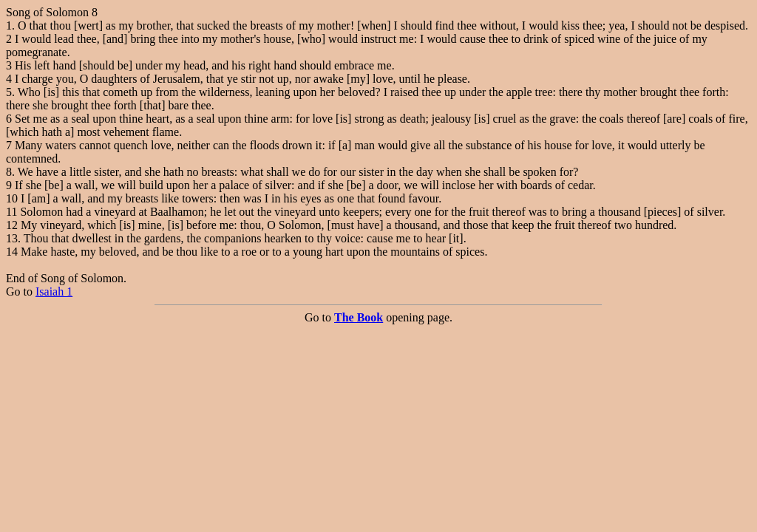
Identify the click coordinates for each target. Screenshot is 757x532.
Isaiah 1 (54, 291)
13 (12, 238)
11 (11, 212)
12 (12, 225)
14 (12, 252)
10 (12, 198)
